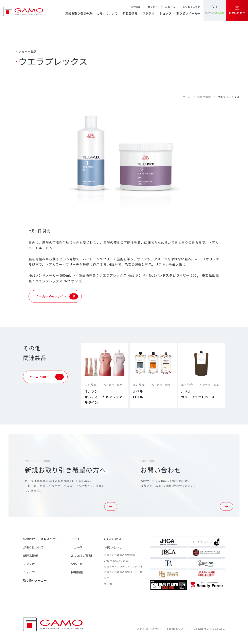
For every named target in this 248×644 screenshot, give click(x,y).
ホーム (187, 97)
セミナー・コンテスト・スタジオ (123, 566)
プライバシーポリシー (149, 629)
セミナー (153, 7)
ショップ (167, 13)
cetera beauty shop (116, 561)
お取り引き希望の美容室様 (119, 555)
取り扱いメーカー (188, 13)
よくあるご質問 (191, 7)
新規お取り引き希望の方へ (41, 539)
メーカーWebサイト (57, 296)
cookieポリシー (176, 629)
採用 (107, 578)
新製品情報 (132, 13)
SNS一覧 (77, 564)
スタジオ (150, 13)
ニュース (170, 7)
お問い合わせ (113, 547)
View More (47, 377)
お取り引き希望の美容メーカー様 (123, 572)
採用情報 (135, 7)
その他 (108, 583)
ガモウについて (109, 13)
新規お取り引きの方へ (80, 13)
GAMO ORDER (114, 539)
